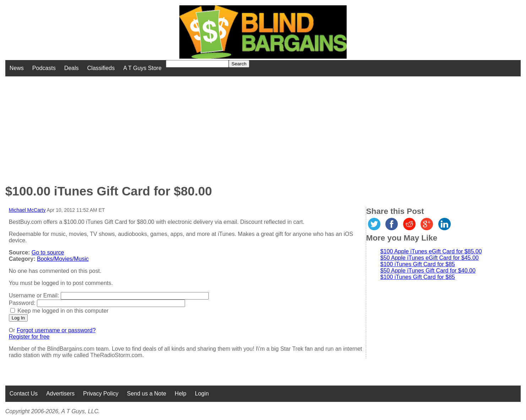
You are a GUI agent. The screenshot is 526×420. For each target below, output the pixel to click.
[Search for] (197, 64)
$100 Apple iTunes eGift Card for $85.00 (431, 251)
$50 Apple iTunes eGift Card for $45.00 (430, 258)
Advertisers (60, 394)
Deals (72, 68)
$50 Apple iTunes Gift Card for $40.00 (428, 271)
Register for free (29, 337)
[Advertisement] (212, 126)
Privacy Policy (101, 394)
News (17, 68)
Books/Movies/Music (63, 259)
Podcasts (44, 68)
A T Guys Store (142, 68)
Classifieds (101, 68)
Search (239, 64)
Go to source (48, 252)
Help (181, 394)
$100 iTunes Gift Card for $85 (418, 264)
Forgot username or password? (56, 330)
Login (202, 394)
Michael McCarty (27, 210)
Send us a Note (147, 394)
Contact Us (24, 394)
